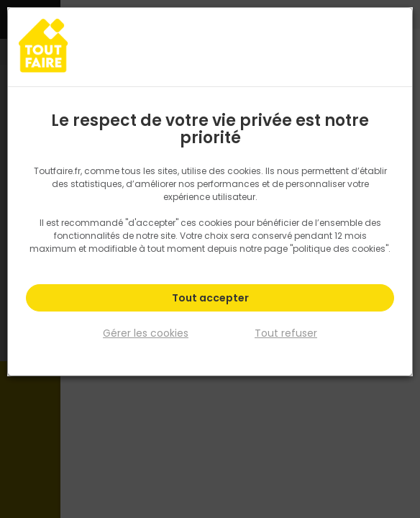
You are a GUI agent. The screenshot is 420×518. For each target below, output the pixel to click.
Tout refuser (286, 332)
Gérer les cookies (146, 332)
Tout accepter (210, 298)
